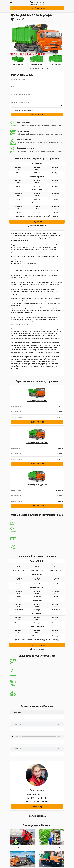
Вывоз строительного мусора (23, 847)
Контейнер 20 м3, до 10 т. (37, 443)
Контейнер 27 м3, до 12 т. (37, 485)
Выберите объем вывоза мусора (22, 95)
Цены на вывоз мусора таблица (38, 68)
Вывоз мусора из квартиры (51, 847)
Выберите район (16, 87)
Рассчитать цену (37, 115)
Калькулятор (37, 807)
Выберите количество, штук (20, 102)
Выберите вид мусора (18, 79)
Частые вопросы (38, 649)
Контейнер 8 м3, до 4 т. (37, 401)
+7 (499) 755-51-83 (37, 8)
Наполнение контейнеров (38, 225)
